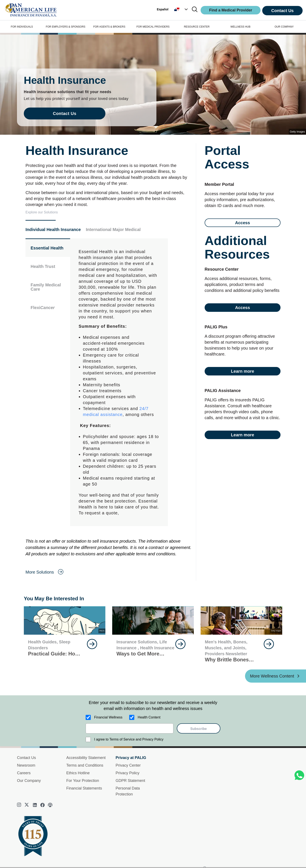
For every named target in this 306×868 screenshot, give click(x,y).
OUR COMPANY (284, 27)
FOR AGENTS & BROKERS (109, 27)
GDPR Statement (130, 781)
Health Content (149, 717)
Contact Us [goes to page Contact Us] (65, 113)
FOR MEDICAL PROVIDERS (153, 27)
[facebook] (42, 805)
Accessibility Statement (86, 758)
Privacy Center (128, 765)
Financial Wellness (108, 717)
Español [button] (163, 9)
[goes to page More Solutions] (109, 572)
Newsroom (26, 765)
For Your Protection (83, 781)
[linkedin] (35, 805)
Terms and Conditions (85, 765)
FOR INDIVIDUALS (22, 27)
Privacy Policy (127, 773)
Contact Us (282, 11)
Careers (24, 773)
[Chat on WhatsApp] (299, 775)
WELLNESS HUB (240, 27)
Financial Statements (84, 788)
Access (242, 223)
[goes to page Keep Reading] (92, 644)
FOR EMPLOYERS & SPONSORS (66, 27)
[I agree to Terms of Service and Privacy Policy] (88, 739)
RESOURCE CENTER (197, 27)
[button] (181, 9)
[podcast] (50, 805)
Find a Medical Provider (231, 10)
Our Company (29, 781)
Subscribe (199, 729)
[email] (130, 728)
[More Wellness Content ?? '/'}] (276, 676)
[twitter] (27, 805)
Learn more (243, 371)
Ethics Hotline (78, 773)
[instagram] (20, 805)
